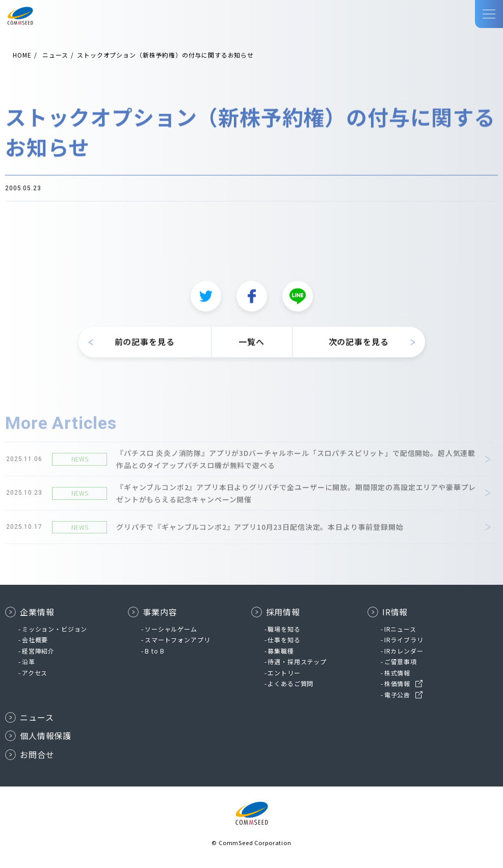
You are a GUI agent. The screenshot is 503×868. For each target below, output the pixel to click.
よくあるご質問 (290, 683)
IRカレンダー (404, 651)
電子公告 (397, 695)
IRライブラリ (404, 640)
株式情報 (397, 673)
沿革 (29, 661)
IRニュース (400, 629)
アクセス (35, 673)
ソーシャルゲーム (171, 629)
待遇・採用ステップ (297, 661)
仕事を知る (284, 640)
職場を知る (284, 629)
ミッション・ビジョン (55, 629)
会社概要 (35, 640)
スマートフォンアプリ (177, 640)
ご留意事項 (401, 661)
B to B (155, 651)
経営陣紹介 (38, 651)
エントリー (284, 673)
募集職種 (281, 651)
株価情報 (397, 683)
